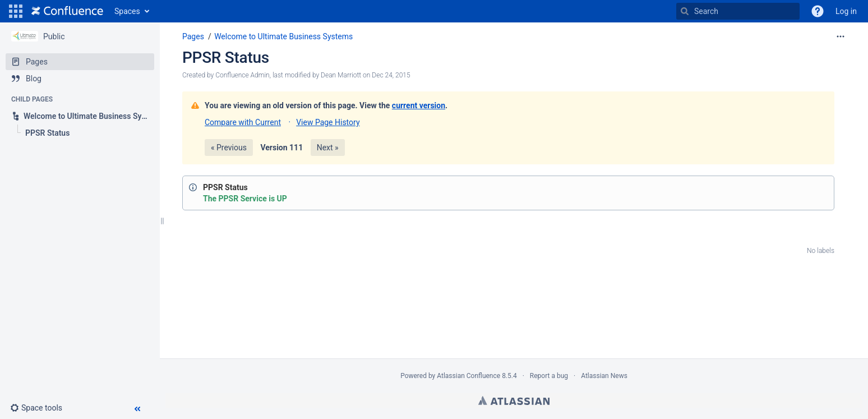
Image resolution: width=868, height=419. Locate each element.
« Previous (229, 148)
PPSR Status (226, 57)
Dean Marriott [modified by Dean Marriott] (341, 75)
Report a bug (549, 376)
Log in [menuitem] (846, 11)
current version (419, 105)
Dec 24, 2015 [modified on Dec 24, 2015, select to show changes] (391, 75)
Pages (193, 36)
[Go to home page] (67, 11)
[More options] (841, 36)
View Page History (328, 122)
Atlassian (514, 400)
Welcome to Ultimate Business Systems (283, 36)
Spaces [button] (127, 11)
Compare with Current (243, 122)
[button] (16, 11)
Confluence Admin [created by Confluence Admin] (242, 75)
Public (54, 36)
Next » (328, 148)
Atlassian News (604, 376)
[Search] (685, 11)
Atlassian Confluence (468, 376)
